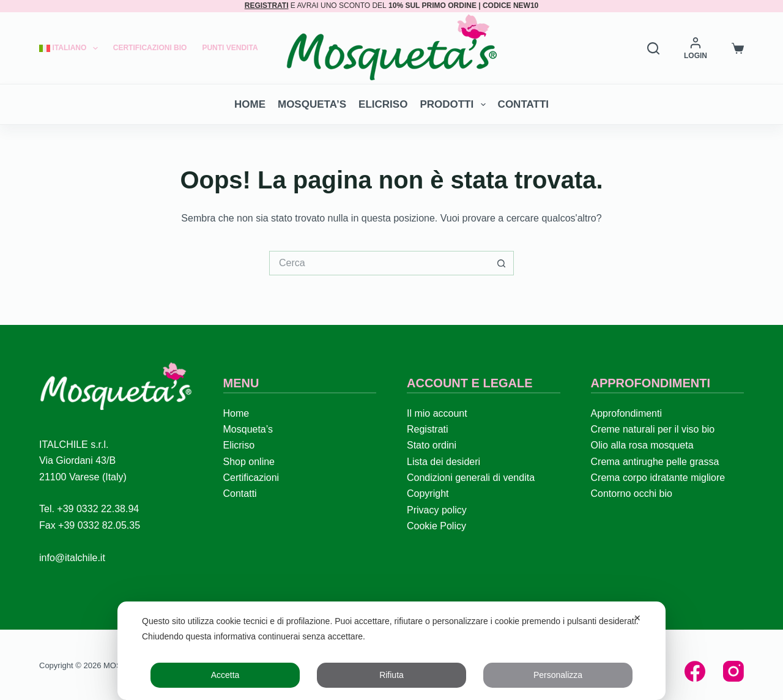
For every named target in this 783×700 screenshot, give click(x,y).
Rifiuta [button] (391, 675)
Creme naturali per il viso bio (653, 429)
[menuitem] (72, 48)
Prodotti (455, 105)
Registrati (428, 429)
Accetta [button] (225, 675)
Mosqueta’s (312, 104)
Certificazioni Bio (150, 48)
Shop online (249, 462)
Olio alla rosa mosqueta (642, 445)
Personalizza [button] (558, 675)
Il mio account (437, 413)
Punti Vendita (230, 48)
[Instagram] (733, 671)
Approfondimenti (627, 413)
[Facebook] (695, 671)
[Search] (653, 48)
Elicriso (383, 104)
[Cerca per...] (379, 263)
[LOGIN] (696, 48)
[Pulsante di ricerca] (502, 263)
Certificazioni (251, 478)
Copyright (428, 493)
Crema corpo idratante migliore (658, 478)
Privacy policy (437, 510)
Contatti (523, 104)
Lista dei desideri (443, 462)
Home (250, 104)
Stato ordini (432, 445)
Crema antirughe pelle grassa (655, 462)
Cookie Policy (436, 526)
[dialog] (391, 651)
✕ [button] (637, 618)
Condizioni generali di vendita (471, 478)
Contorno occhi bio (632, 493)
